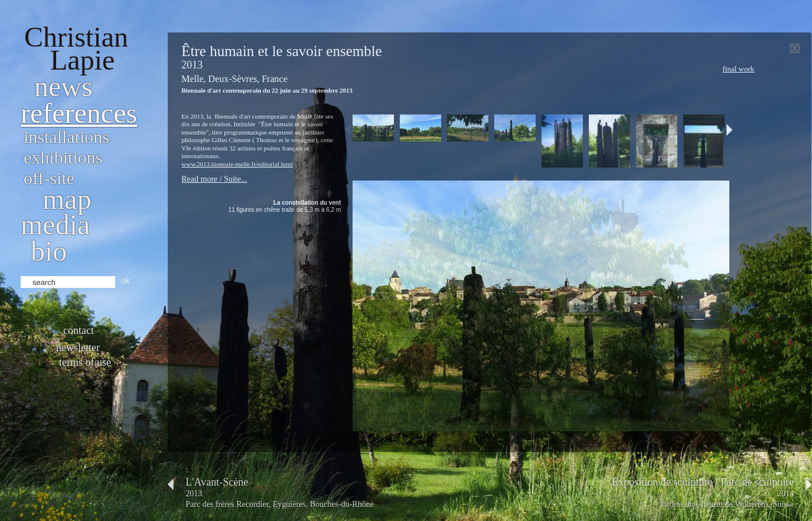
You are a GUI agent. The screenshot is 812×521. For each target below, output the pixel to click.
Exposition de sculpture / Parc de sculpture (703, 482)
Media (55, 225)
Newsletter (78, 348)
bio (49, 251)
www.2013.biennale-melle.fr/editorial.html (237, 164)
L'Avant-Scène (217, 482)
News (63, 86)
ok (125, 281)
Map (67, 199)
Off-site (49, 178)
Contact (79, 330)
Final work (738, 69)
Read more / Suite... (214, 179)
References (79, 113)
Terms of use (85, 362)
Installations (66, 137)
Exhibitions (63, 157)
